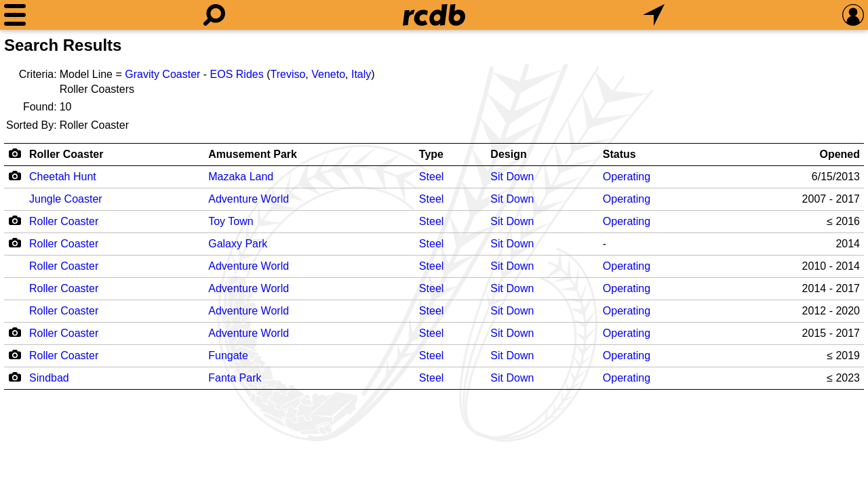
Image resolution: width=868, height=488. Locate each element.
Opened (840, 154)
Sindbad (49, 378)
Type (431, 154)
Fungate (228, 355)
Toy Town (231, 221)
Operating (627, 177)
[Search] (214, 15)
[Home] (434, 15)
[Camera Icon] (15, 176)
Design (508, 154)
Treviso (288, 74)
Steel (431, 177)
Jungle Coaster (66, 199)
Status (619, 154)
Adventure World (249, 199)
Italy (361, 74)
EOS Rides (237, 74)
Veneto (328, 74)
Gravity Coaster (162, 74)
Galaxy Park (238, 244)
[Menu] (15, 15)
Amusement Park (253, 154)
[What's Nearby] (654, 15)
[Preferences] (853, 15)
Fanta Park (235, 378)
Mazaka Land (241, 177)
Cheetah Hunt (63, 177)
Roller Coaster (66, 154)
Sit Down (512, 177)
